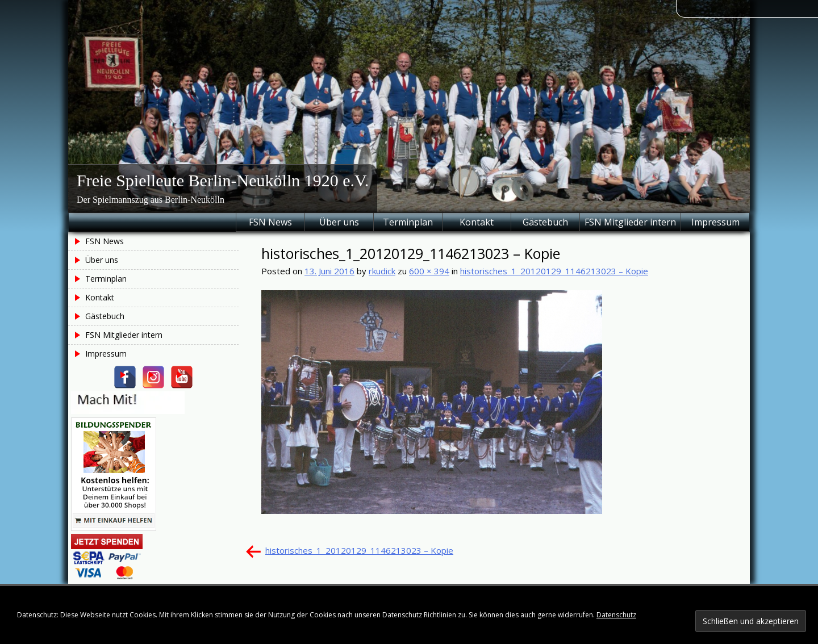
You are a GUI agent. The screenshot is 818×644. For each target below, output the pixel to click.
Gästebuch (545, 222)
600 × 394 (429, 271)
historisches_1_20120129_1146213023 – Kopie (554, 271)
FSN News (270, 222)
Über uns (339, 222)
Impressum (715, 222)
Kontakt (477, 222)
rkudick (382, 271)
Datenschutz (616, 615)
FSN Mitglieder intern (630, 222)
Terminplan (408, 222)
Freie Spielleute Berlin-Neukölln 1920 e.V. (223, 180)
